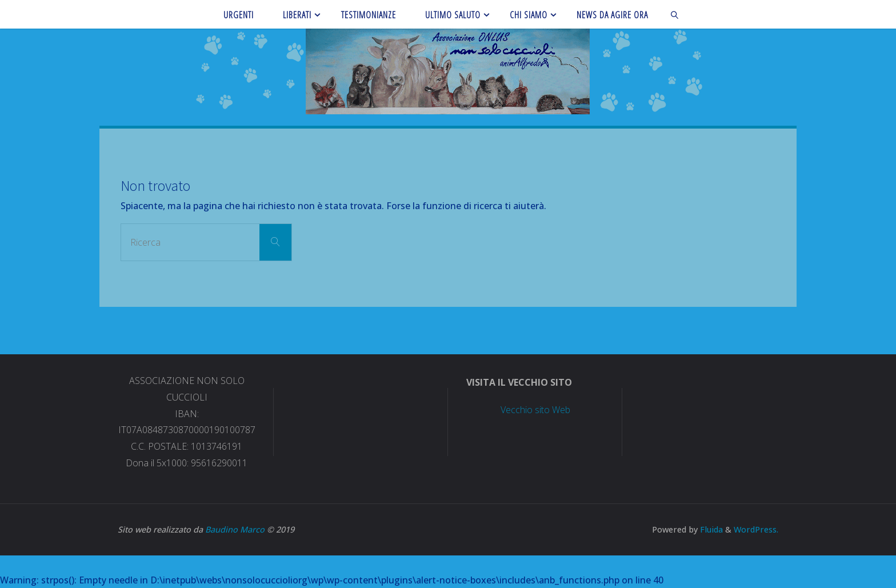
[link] (675, 14)
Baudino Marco (235, 529)
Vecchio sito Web (535, 410)
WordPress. (756, 529)
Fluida (710, 529)
